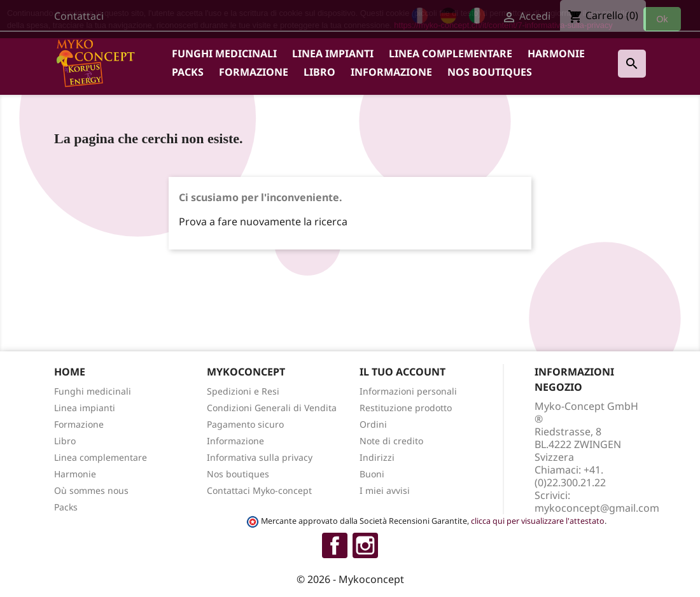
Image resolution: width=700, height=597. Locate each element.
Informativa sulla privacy (260, 457)
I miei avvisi (385, 490)
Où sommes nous (91, 490)
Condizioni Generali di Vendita (272, 408)
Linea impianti (333, 53)
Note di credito (391, 441)
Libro (319, 72)
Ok (662, 19)
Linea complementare (451, 53)
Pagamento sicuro (245, 424)
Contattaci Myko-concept (259, 490)
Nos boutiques (490, 72)
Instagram (365, 545)
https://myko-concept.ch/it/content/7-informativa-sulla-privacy (503, 25)
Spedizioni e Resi (243, 391)
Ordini (373, 424)
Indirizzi (377, 457)
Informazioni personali (408, 391)
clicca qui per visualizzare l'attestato (538, 521)
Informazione (391, 72)
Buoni (372, 474)
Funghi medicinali (224, 53)
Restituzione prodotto (406, 408)
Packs (188, 72)
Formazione (254, 72)
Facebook (335, 545)
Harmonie (556, 53)
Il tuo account (402, 372)
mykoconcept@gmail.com (597, 508)
